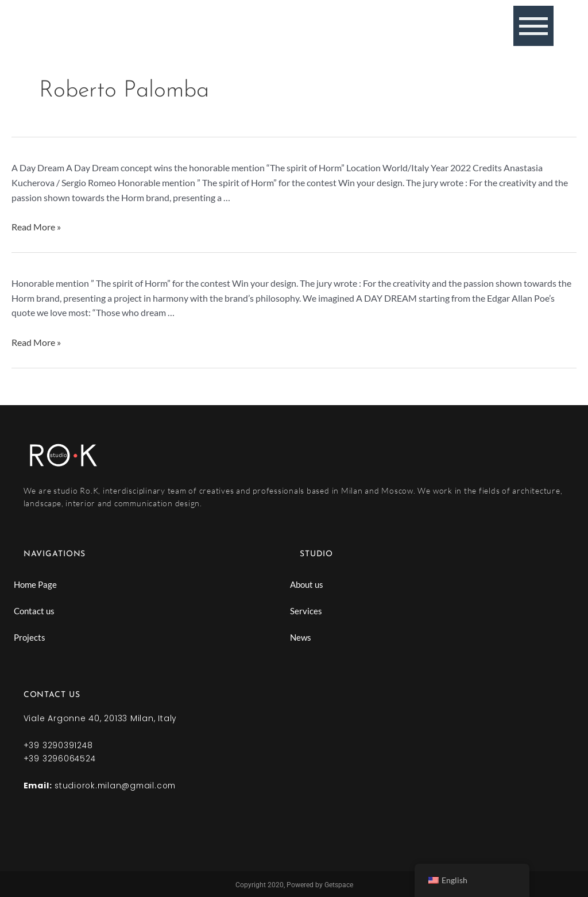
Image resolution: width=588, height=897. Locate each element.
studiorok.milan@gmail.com (118, 784)
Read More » (36, 227)
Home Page (35, 584)
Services (306, 611)
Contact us (34, 611)
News (301, 637)
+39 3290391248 (59, 745)
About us (307, 584)
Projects (30, 637)
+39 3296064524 (60, 758)
